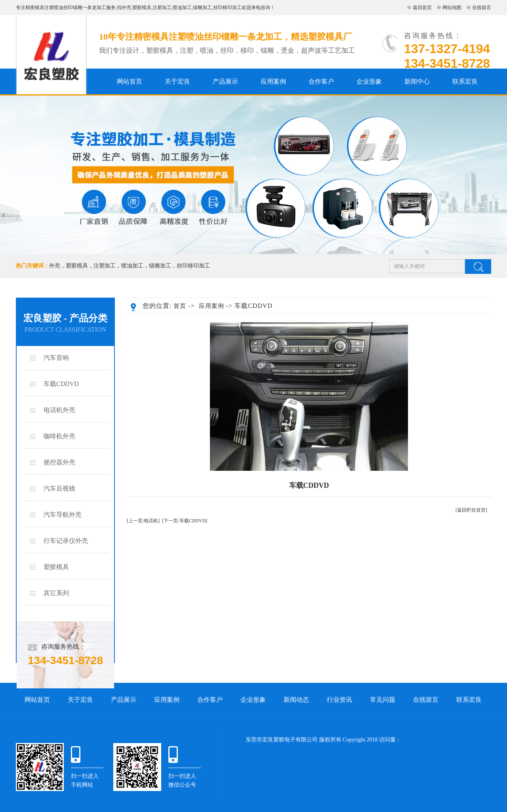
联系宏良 (465, 81)
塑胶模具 (142, 8)
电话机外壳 (59, 410)
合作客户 (321, 81)
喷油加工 (182, 8)
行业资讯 (339, 700)
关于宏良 (177, 81)
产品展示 (225, 81)
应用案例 (273, 81)
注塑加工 (162, 8)
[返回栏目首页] (471, 510)
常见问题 (383, 700)
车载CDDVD (61, 384)
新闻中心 (417, 81)
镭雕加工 (202, 8)
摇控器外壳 (59, 462)
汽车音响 (56, 358)
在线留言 (482, 8)
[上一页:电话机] (143, 521)
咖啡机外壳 (59, 436)
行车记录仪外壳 (66, 541)
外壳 (126, 8)
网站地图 (452, 8)
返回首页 (422, 8)
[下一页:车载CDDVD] (185, 521)
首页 (180, 306)
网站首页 (130, 81)
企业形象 (369, 81)
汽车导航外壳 (63, 515)
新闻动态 (296, 700)
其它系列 (56, 593)
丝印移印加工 (227, 8)
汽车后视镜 (59, 488)
